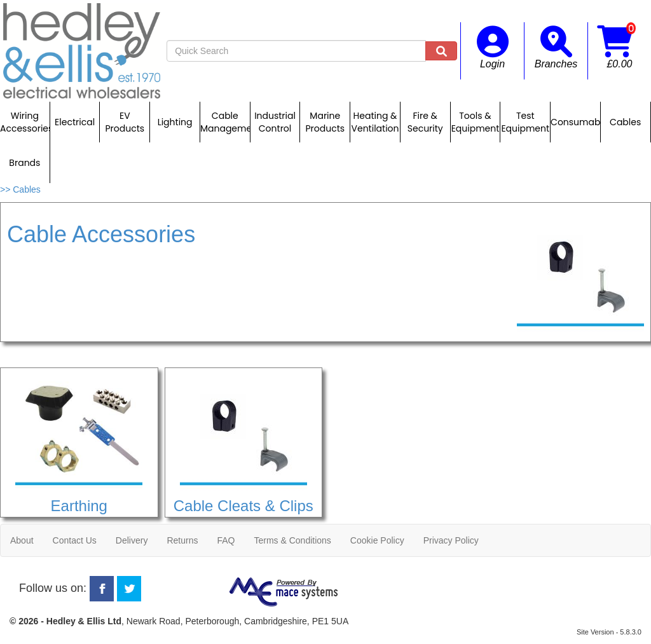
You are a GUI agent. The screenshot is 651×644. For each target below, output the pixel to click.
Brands (24, 163)
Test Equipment (525, 122)
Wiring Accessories (25, 122)
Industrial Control (275, 122)
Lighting (175, 122)
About (22, 540)
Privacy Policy (451, 540)
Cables (625, 122)
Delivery (132, 540)
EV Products (125, 122)
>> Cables (20, 189)
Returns (182, 540)
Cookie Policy (377, 540)
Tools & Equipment (476, 122)
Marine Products (325, 122)
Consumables (575, 122)
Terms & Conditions (292, 540)
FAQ (226, 540)
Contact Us (75, 540)
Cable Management (225, 122)
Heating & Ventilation (375, 122)
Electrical (75, 122)
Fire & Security (425, 122)
